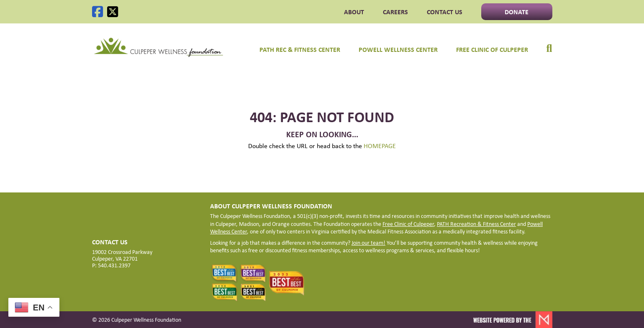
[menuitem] (545, 44)
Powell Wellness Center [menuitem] (398, 49)
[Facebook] (97, 12)
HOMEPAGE (380, 146)
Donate (517, 12)
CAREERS (395, 12)
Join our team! (368, 243)
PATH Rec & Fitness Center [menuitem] (300, 49)
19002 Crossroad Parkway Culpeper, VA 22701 (122, 255)
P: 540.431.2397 (111, 265)
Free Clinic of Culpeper (408, 224)
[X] (113, 12)
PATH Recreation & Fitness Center (476, 224)
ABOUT (354, 12)
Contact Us (445, 12)
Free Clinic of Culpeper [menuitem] (492, 49)
